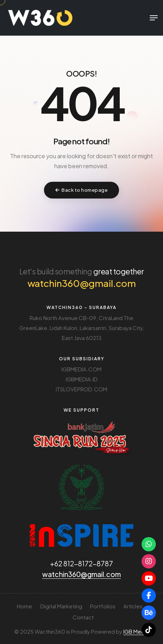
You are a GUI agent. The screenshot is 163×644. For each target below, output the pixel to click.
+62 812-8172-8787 (81, 563)
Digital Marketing (61, 606)
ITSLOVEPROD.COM (81, 389)
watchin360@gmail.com (82, 283)
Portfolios (103, 606)
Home (24, 606)
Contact (83, 617)
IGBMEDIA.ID (82, 379)
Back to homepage (82, 190)
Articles (133, 606)
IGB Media (136, 631)
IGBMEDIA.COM (81, 369)
